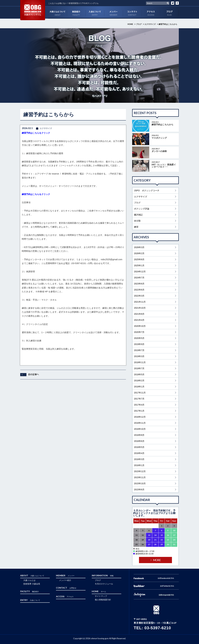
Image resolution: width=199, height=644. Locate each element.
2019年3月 (139, 356)
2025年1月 (139, 265)
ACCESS (151, 12)
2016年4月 (139, 453)
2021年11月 (140, 302)
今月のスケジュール (104, 584)
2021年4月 (139, 320)
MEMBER (113, 12)
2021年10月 (140, 308)
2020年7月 (139, 332)
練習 (136, 227)
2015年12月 (140, 471)
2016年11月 (140, 423)
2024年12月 (140, 272)
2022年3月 (139, 296)
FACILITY (76, 12)
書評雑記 (138, 215)
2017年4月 (139, 405)
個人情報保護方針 (103, 600)
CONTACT (132, 12)
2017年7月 (139, 399)
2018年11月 (140, 362)
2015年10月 (140, 483)
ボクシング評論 (142, 209)
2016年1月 (139, 465)
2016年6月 (139, 441)
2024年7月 (139, 278)
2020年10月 (140, 326)
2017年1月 (139, 411)
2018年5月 (139, 374)
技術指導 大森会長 (32, 584)
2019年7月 (139, 350)
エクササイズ (150, 24)
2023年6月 (139, 284)
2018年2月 (139, 381)
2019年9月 (139, 344)
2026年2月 (139, 253)
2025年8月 (139, 259)
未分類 (137, 221)
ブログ (169, 12)
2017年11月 (140, 393)
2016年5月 (139, 447)
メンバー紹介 (65, 580)
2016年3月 (139, 459)
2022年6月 (139, 290)
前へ (30, 375)
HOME (130, 24)
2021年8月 (139, 314)
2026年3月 (139, 247)
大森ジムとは (29, 580)
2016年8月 (139, 435)
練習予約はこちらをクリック (36, 133)
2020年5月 (139, 338)
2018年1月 (139, 387)
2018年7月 (139, 368)
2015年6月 (139, 490)
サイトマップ (101, 596)
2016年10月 (140, 429)
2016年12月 (140, 417)
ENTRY (95, 12)
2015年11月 (140, 477)
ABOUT (58, 12)
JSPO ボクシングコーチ (147, 190)
